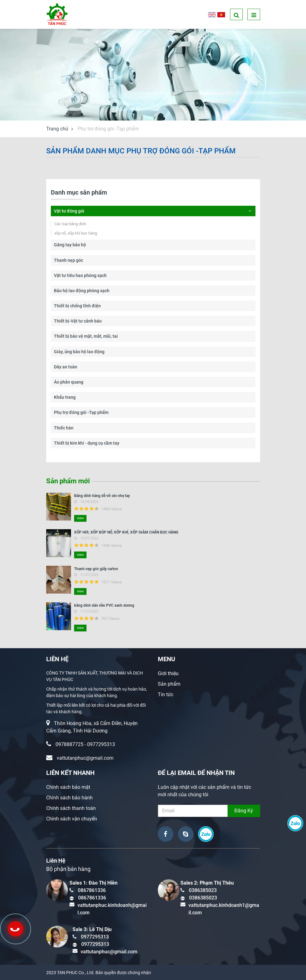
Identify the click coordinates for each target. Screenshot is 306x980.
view (80, 518)
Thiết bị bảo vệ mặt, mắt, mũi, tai (86, 336)
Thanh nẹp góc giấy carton (96, 569)
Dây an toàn (66, 367)
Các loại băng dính (70, 224)
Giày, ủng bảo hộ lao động (79, 352)
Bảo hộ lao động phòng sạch (82, 291)
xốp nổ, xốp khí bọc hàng (76, 233)
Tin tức (166, 694)
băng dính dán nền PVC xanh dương (104, 605)
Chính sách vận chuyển (72, 819)
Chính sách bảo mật (68, 787)
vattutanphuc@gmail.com (85, 758)
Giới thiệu (168, 673)
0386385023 (203, 890)
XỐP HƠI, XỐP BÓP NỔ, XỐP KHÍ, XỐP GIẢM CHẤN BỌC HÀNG (126, 532)
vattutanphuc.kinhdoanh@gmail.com (112, 909)
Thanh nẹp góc (69, 260)
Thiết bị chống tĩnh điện (77, 306)
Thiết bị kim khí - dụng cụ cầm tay (87, 443)
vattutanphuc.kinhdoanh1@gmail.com (224, 909)
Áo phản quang (69, 382)
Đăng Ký (244, 811)
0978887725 (69, 744)
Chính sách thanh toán (71, 808)
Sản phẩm (169, 684)
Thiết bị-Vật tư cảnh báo (78, 321)
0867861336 (92, 890)
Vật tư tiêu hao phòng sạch (80, 275)
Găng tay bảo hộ (70, 245)
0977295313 (101, 744)
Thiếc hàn (64, 428)
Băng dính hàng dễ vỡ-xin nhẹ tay (102, 496)
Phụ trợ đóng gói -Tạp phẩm (81, 412)
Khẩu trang (65, 397)
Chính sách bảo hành (69, 798)
